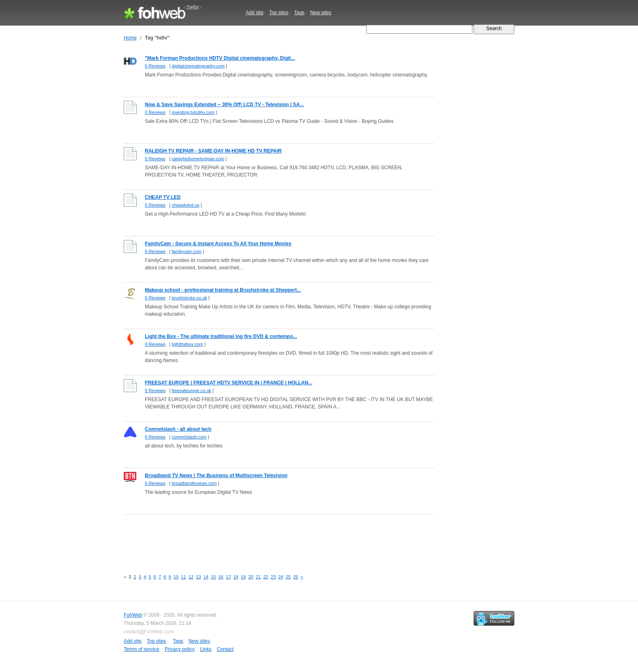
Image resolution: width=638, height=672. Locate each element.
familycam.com (187, 251)
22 (266, 577)
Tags (299, 13)
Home (130, 38)
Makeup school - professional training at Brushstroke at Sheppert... (223, 290)
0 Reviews (155, 66)
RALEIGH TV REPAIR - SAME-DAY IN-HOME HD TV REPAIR (213, 151)
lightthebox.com (187, 344)
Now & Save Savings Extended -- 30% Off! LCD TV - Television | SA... (224, 105)
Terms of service (141, 649)
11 (184, 577)
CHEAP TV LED (163, 197)
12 (191, 577)
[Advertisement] (272, 538)
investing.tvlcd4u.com (193, 112)
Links (205, 649)
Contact (225, 649)
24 (281, 577)
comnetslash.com (189, 437)
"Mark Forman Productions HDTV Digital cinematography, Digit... (220, 58)
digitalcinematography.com (198, 66)
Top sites (279, 13)
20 (251, 577)
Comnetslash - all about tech (178, 429)
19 (243, 577)
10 (176, 577)
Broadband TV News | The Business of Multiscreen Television (216, 476)
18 (236, 577)
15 (213, 577)
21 (258, 577)
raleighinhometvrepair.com (198, 159)
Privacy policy (180, 649)
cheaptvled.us (186, 205)
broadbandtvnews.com (194, 483)
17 (228, 577)
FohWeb (133, 615)
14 (206, 577)
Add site (255, 13)
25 (288, 577)
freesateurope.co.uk (191, 391)
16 (221, 577)
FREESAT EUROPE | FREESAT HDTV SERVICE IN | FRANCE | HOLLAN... (228, 383)
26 (295, 577)
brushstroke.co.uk (189, 298)
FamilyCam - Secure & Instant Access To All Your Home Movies (218, 244)
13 (199, 577)
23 (273, 577)
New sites (321, 13)
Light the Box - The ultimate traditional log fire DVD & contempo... (221, 336)
